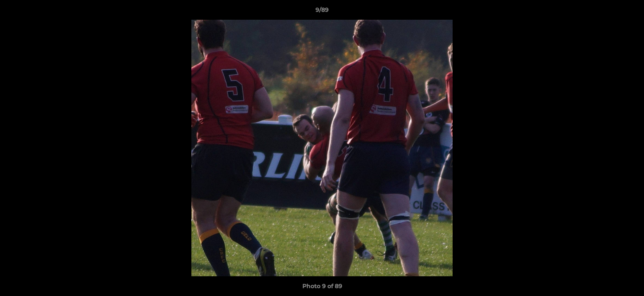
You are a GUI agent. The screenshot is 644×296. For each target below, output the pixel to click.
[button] (629, 12)
